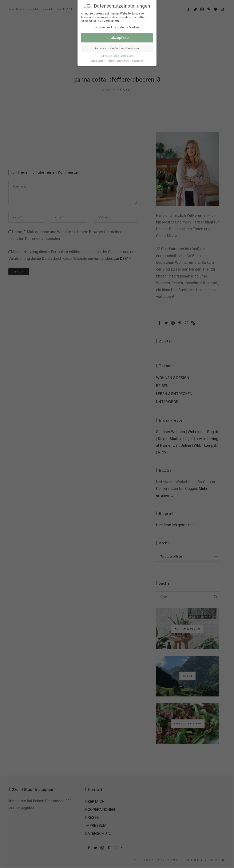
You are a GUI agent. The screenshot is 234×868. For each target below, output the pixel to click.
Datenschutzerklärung (119, 55)
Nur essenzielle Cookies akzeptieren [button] (117, 43)
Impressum (138, 55)
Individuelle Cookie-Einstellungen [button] (117, 51)
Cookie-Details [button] (98, 55)
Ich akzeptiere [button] (117, 32)
